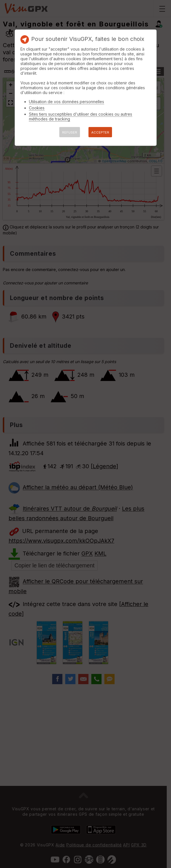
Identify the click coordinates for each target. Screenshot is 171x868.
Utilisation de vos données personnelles (66, 102)
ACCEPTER (100, 132)
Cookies (37, 108)
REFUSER (70, 132)
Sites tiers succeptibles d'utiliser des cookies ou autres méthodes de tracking (81, 116)
